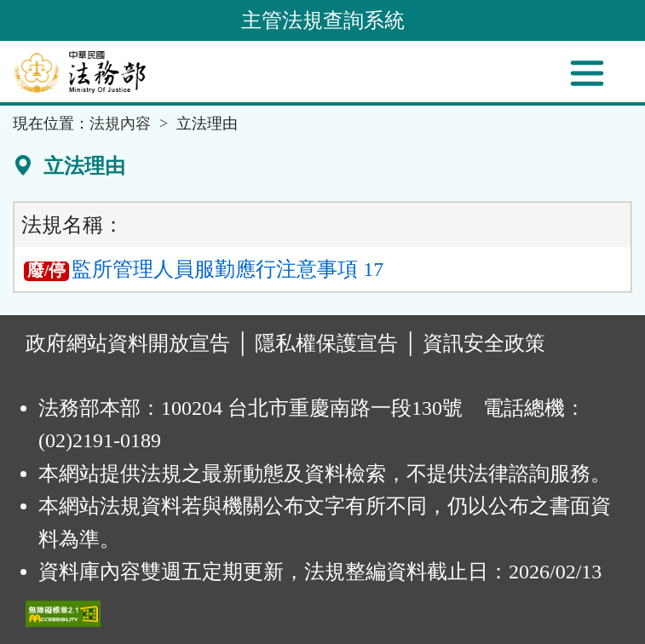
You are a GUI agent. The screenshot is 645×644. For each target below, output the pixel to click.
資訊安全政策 (484, 343)
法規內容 (120, 124)
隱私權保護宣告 (326, 343)
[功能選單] (587, 73)
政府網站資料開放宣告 (128, 343)
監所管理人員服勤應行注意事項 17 (204, 269)
